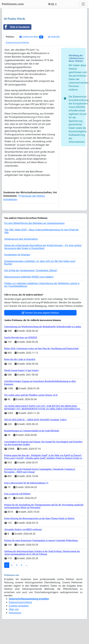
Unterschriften (31, 37)
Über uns (14, 609)
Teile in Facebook (16, 27)
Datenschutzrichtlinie (17, 43)
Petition (10, 37)
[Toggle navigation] (83, 4)
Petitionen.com (13, 4)
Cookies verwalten (19, 606)
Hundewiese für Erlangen (17, 255)
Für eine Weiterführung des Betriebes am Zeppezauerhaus (34, 223)
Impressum (15, 613)
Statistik (54, 37)
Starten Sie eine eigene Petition (40, 313)
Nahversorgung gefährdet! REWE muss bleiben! (29, 277)
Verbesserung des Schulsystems (21, 239)
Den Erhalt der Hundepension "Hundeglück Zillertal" (31, 270)
